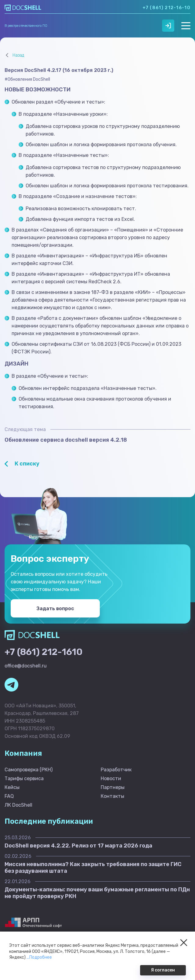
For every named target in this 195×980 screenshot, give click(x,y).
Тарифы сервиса (24, 778)
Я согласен (163, 970)
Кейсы (12, 787)
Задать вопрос (55, 609)
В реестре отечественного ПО (26, 26)
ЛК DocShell (18, 805)
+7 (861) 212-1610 (43, 652)
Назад (18, 55)
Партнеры (113, 787)
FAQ (9, 796)
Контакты (112, 796)
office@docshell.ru (26, 666)
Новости (111, 778)
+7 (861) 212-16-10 (166, 8)
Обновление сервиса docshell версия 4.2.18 (66, 440)
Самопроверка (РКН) (29, 770)
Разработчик (116, 770)
